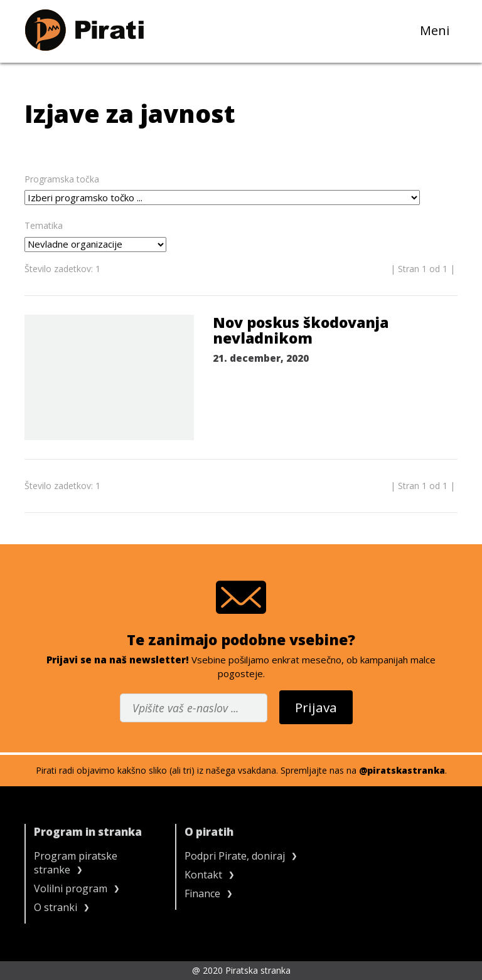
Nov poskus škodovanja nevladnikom (301, 331)
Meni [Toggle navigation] (439, 30)
